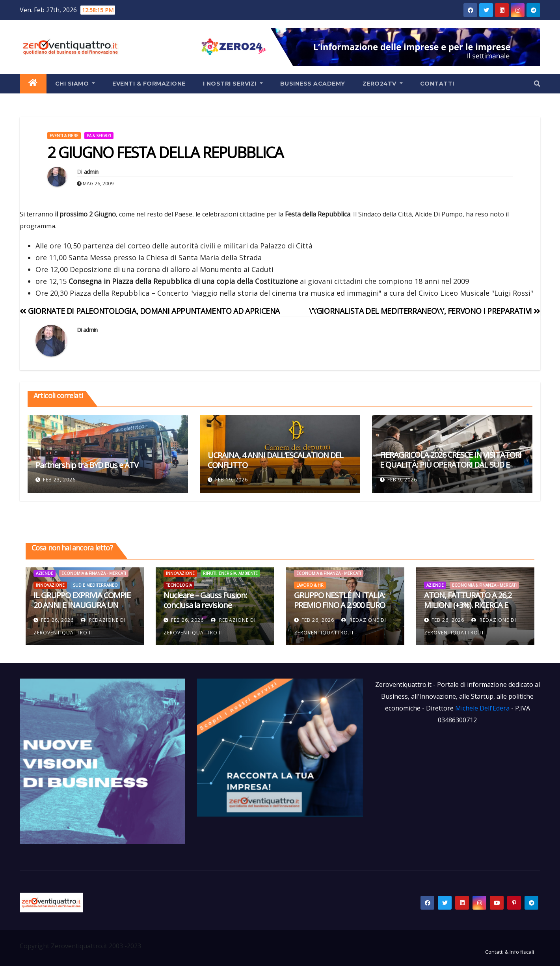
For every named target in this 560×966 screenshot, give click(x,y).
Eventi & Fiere (64, 136)
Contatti (437, 84)
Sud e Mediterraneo (95, 585)
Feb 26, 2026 (57, 620)
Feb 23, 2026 (59, 480)
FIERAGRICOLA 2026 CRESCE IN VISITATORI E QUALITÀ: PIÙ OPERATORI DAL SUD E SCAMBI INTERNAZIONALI (451, 465)
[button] (537, 84)
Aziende (45, 573)
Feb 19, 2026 (232, 480)
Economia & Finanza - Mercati (94, 573)
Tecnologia (179, 585)
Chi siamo (75, 84)
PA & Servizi (99, 136)
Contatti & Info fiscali (510, 952)
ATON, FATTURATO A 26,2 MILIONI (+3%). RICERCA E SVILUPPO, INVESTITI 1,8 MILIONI (468, 610)
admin (91, 172)
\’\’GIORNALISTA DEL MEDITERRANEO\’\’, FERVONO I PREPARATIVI (425, 311)
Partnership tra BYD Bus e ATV (87, 465)
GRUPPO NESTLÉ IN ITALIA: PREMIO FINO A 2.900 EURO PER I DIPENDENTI (340, 605)
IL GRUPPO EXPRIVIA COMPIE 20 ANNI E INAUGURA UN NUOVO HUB (82, 605)
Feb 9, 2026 (402, 480)
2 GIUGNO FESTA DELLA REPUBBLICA (165, 152)
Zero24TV (383, 84)
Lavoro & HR (310, 585)
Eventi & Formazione (149, 84)
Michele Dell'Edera (483, 708)
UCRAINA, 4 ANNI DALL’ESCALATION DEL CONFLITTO (275, 460)
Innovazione (50, 585)
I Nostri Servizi (233, 84)
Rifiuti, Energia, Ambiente (230, 573)
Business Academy (313, 84)
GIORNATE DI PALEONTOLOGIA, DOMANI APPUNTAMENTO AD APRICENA (150, 311)
